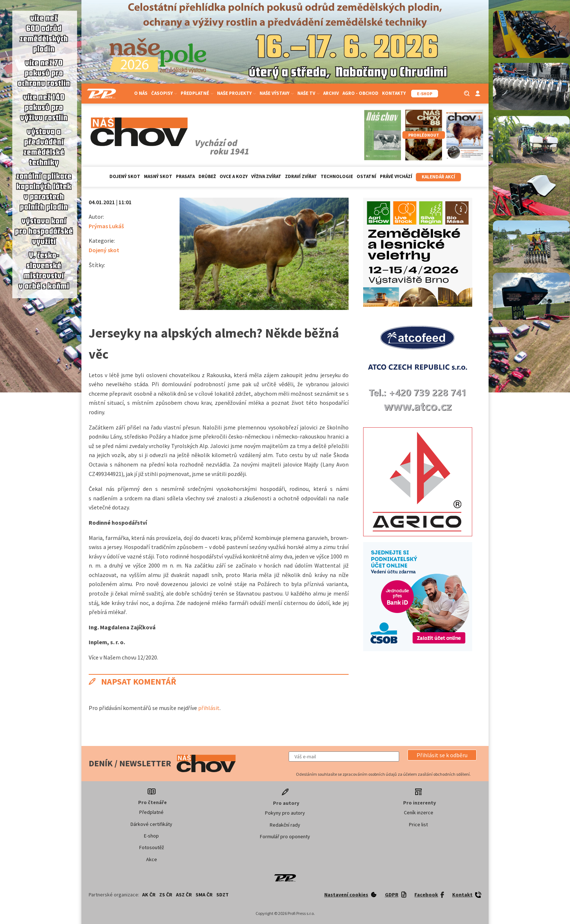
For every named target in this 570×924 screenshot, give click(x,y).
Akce (152, 859)
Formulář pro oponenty (285, 836)
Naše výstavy (277, 93)
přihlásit (209, 708)
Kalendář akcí (438, 177)
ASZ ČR (184, 895)
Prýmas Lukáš (106, 226)
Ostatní (366, 176)
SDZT (222, 895)
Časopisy (164, 93)
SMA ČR (204, 895)
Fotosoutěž (152, 847)
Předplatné (197, 93)
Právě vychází (396, 176)
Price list (418, 824)
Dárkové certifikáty (151, 824)
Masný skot (158, 176)
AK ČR (149, 895)
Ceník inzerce (419, 812)
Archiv (331, 93)
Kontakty (394, 93)
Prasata (185, 176)
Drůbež (207, 176)
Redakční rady (285, 825)
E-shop (151, 836)
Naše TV (308, 93)
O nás (141, 93)
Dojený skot (125, 176)
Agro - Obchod (360, 93)
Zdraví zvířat (301, 176)
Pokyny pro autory (285, 813)
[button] (442, 755)
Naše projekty (236, 93)
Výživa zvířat (266, 176)
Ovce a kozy (234, 176)
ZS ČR (166, 895)
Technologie (337, 176)
